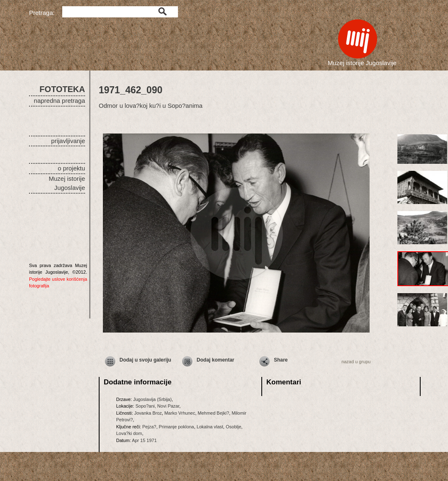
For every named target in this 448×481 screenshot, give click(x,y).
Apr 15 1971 (144, 440)
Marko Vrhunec (180, 413)
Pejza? (149, 427)
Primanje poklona (177, 427)
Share (281, 360)
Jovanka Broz (148, 413)
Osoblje (233, 427)
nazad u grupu (356, 362)
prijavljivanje (68, 141)
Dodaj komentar (215, 360)
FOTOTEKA (62, 89)
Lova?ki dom (129, 433)
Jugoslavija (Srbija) (152, 399)
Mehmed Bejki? (214, 413)
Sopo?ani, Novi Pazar (157, 406)
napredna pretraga (60, 101)
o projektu (71, 168)
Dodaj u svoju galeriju (145, 360)
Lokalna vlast (210, 427)
